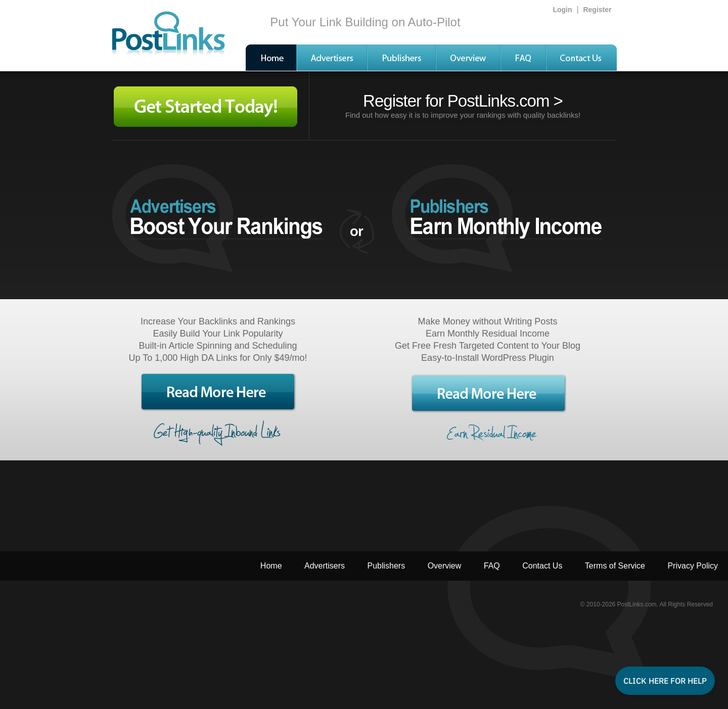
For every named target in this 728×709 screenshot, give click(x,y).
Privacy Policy (693, 566)
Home (271, 566)
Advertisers (325, 566)
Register (597, 10)
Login (562, 10)
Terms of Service (615, 566)
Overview (445, 566)
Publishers (386, 566)
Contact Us (542, 566)
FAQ (492, 566)
